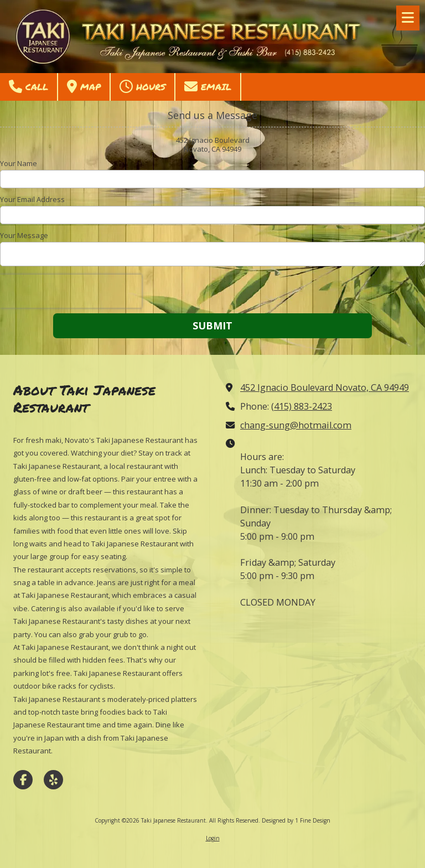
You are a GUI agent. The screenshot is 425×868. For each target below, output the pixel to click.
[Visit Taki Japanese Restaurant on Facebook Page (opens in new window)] (23, 780)
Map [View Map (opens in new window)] (84, 86)
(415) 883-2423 (302, 406)
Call (28, 86)
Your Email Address (32, 199)
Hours (142, 86)
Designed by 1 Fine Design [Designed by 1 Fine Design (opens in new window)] (296, 820)
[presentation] (71, 291)
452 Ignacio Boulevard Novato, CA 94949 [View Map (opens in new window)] (325, 387)
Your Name (19, 163)
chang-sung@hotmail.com (296, 425)
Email (208, 86)
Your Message (24, 235)
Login (213, 838)
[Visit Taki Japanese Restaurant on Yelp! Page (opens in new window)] (53, 780)
